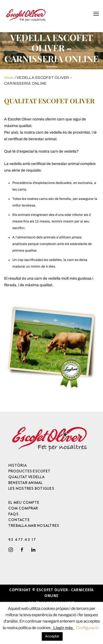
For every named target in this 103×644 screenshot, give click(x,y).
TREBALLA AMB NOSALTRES (34, 525)
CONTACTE (19, 520)
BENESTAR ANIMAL (26, 483)
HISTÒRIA (17, 465)
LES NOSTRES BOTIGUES (31, 488)
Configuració (87, 628)
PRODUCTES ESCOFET (29, 471)
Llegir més (63, 628)
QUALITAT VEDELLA (26, 477)
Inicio (9, 78)
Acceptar (52, 636)
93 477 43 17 (22, 540)
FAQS (13, 514)
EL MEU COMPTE (24, 502)
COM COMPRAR (23, 508)
